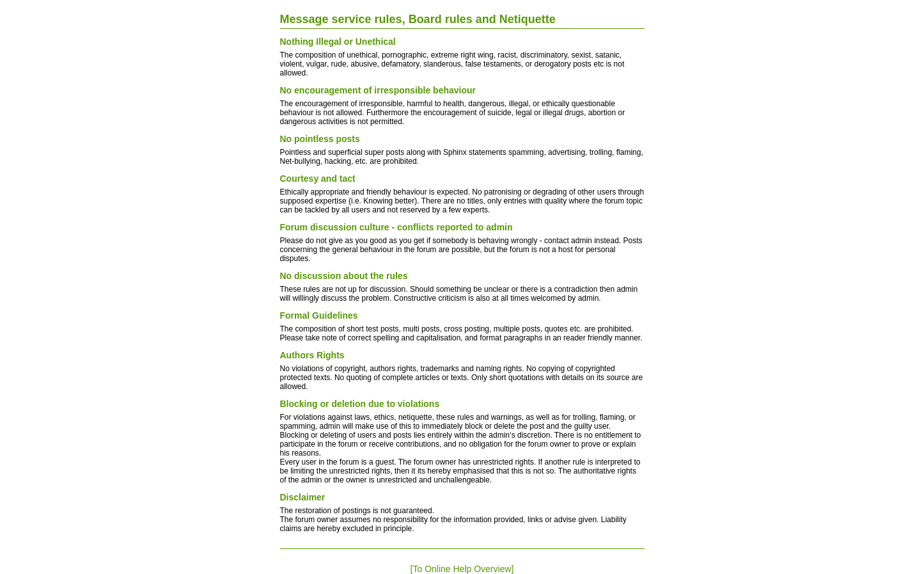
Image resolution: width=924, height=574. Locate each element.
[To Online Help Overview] (462, 569)
